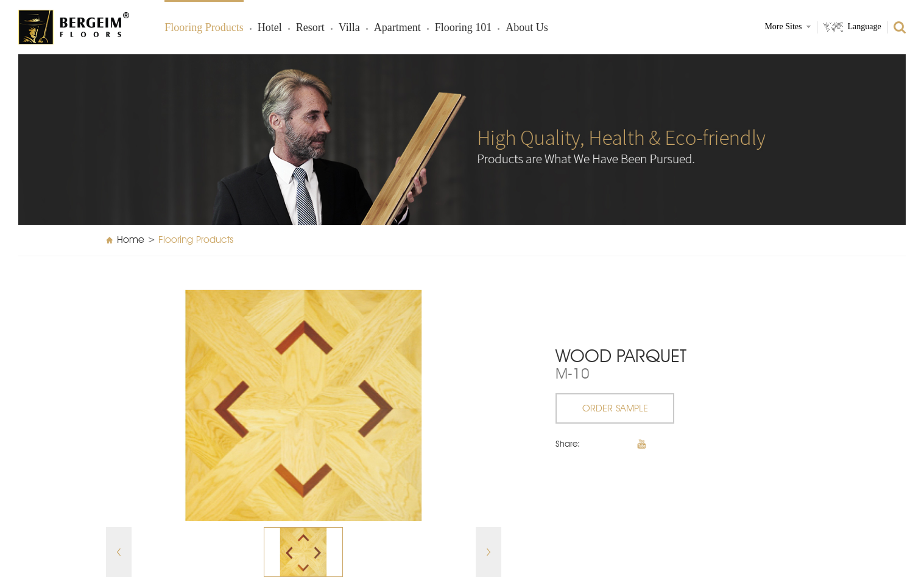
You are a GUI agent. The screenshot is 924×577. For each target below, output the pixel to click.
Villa (349, 28)
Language (864, 27)
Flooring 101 (464, 28)
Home (131, 240)
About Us (527, 28)
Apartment (397, 28)
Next (488, 552)
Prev (119, 552)
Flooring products (204, 28)
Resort (310, 28)
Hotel (270, 28)
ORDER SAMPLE (615, 409)
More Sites (783, 27)
